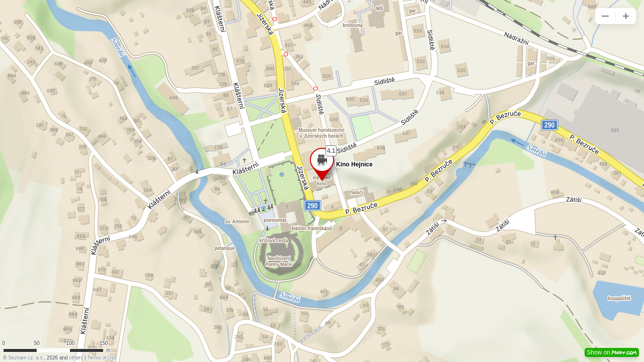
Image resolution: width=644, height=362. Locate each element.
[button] (605, 16)
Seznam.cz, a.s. (26, 358)
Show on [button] (612, 352)
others (76, 358)
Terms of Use (102, 358)
